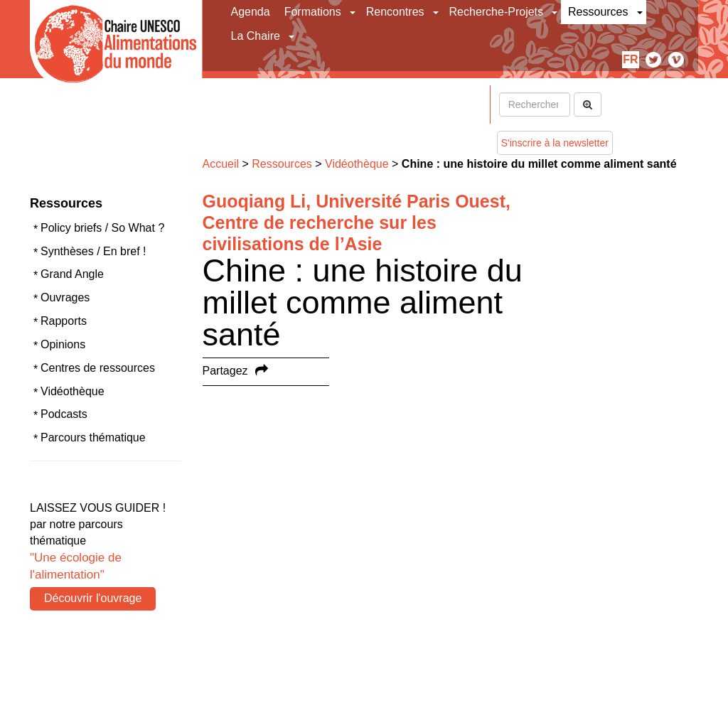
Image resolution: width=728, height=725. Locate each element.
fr (630, 59)
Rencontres (395, 12)
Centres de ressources (98, 368)
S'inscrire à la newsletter (555, 143)
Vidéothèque (73, 391)
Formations (313, 12)
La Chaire (256, 36)
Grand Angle (72, 274)
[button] (354, 12)
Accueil (221, 164)
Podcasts (64, 414)
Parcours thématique (93, 437)
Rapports (64, 321)
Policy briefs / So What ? (102, 228)
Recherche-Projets (497, 12)
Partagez (225, 371)
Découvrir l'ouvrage (93, 598)
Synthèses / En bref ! (93, 251)
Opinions (63, 344)
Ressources (598, 12)
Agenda (251, 12)
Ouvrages (65, 297)
